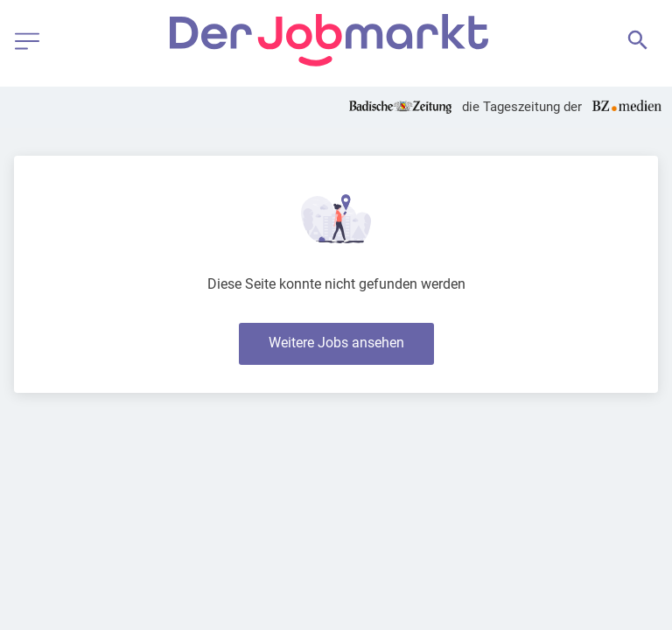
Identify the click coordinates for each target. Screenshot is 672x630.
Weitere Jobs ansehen (336, 343)
